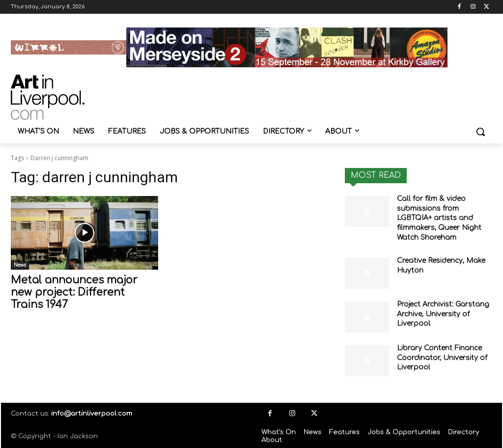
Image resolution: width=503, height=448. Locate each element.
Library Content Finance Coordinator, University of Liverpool (442, 358)
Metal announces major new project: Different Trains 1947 (74, 292)
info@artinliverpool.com (92, 414)
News (20, 265)
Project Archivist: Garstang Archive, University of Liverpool (443, 314)
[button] (480, 132)
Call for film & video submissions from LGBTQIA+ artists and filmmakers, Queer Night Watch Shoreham (439, 218)
